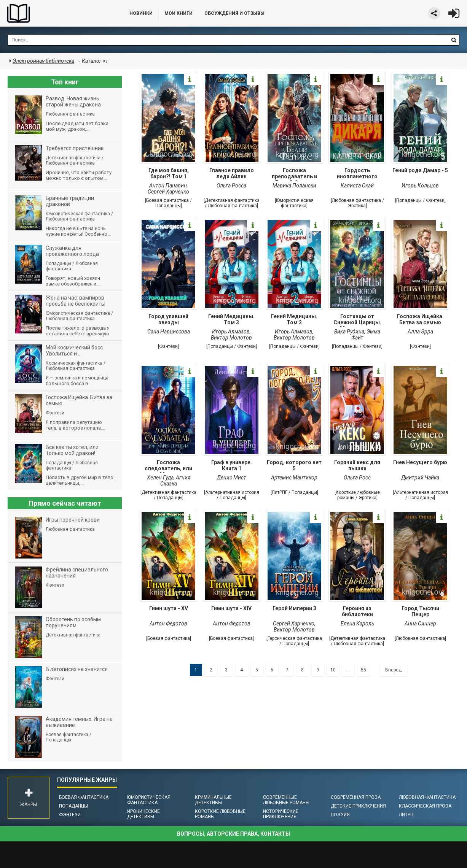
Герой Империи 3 (294, 608)
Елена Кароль (357, 624)
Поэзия (340, 815)
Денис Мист (232, 478)
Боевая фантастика (84, 797)
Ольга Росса (231, 186)
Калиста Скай (357, 186)
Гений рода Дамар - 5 (420, 170)
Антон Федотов (168, 624)
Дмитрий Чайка (420, 478)
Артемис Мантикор (294, 478)
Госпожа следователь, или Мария (168, 466)
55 (363, 670)
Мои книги (179, 13)
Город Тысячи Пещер (420, 611)
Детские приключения (358, 806)
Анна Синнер (420, 624)
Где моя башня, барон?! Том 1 (169, 173)
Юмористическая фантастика (149, 800)
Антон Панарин (168, 186)
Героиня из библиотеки (357, 611)
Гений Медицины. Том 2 (294, 319)
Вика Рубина (349, 332)
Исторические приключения (281, 814)
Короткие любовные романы (220, 814)
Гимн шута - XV (169, 608)
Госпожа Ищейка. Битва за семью (420, 319)
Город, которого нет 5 (294, 465)
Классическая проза (425, 806)
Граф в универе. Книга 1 (232, 465)
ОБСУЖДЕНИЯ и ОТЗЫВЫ (234, 13)
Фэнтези (70, 815)
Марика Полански (294, 186)
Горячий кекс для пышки (357, 465)
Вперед (393, 670)
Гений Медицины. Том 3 (231, 319)
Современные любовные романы (286, 800)
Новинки (141, 13)
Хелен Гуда (160, 478)
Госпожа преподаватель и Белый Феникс (294, 174)
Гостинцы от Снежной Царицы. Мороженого (357, 320)
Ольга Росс (357, 478)
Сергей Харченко (168, 192)
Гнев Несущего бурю (420, 462)
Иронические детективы (143, 814)
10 (333, 670)
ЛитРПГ (407, 815)
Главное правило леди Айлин (232, 173)
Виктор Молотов (231, 338)
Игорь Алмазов (231, 332)
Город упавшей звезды (168, 319)
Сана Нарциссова (169, 332)
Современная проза (356, 797)
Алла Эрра (420, 332)
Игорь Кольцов (420, 186)
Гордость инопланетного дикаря (357, 174)
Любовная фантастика (427, 797)
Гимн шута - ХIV (231, 608)
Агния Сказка (175, 481)
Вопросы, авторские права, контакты (233, 834)
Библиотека (57, 13)
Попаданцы (73, 806)
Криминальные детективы (213, 800)
